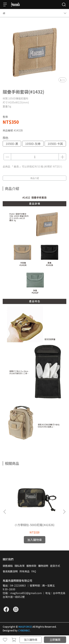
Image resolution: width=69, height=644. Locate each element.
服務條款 (31, 566)
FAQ (34, 571)
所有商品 (25, 571)
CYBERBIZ (24, 630)
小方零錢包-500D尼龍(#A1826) (34, 525)
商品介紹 (35, 178)
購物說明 (43, 566)
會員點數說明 (10, 571)
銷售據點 (8, 566)
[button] (64, 512)
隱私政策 (20, 566)
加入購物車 (31, 640)
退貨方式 (55, 566)
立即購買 (55, 640)
